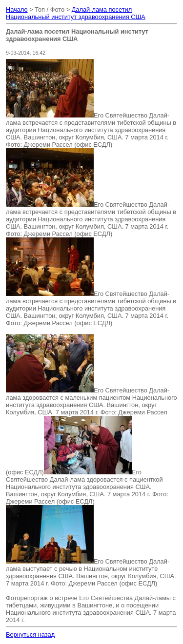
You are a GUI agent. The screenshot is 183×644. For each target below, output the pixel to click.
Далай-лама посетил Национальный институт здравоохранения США (76, 13)
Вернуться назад (30, 634)
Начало (17, 10)
